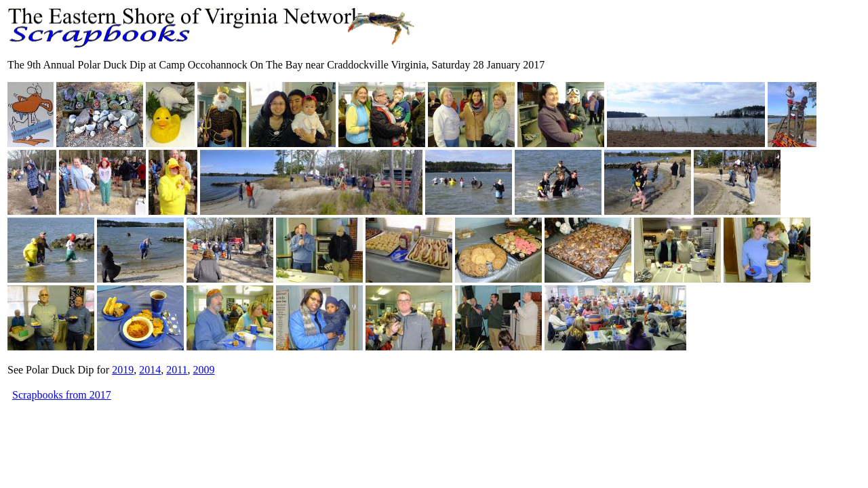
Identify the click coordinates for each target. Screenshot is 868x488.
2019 (123, 370)
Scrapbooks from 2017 (62, 395)
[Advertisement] (254, 434)
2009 (204, 370)
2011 (177, 370)
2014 (150, 370)
